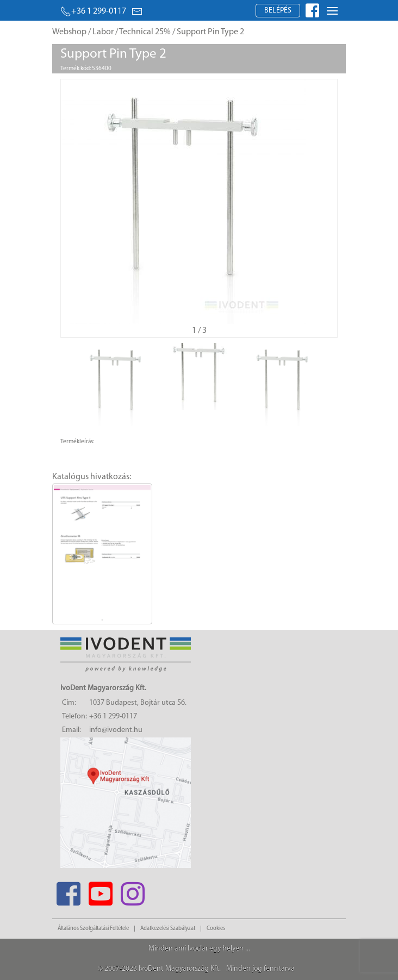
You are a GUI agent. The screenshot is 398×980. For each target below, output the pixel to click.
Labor (103, 32)
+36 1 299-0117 (93, 11)
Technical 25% (145, 32)
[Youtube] (100, 891)
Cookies (216, 929)
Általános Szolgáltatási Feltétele (93, 929)
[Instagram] (132, 891)
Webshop (69, 32)
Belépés (278, 11)
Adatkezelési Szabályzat (168, 929)
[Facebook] (68, 891)
